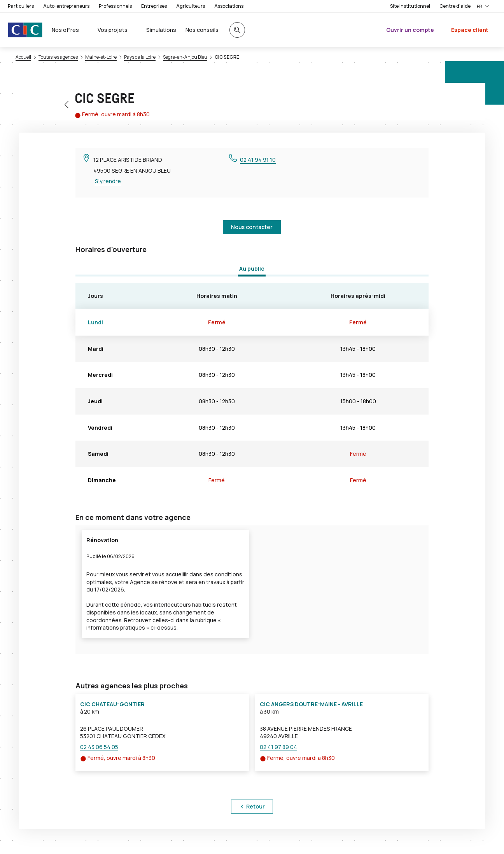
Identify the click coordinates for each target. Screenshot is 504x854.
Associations (229, 6)
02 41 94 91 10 (258, 160)
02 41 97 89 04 (278, 747)
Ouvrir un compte (410, 30)
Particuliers (21, 6)
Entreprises (154, 6)
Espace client (470, 30)
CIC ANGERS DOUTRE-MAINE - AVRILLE (311, 704)
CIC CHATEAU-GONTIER (112, 704)
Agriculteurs (191, 6)
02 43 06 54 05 (99, 747)
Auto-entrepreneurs (66, 6)
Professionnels (115, 6)
